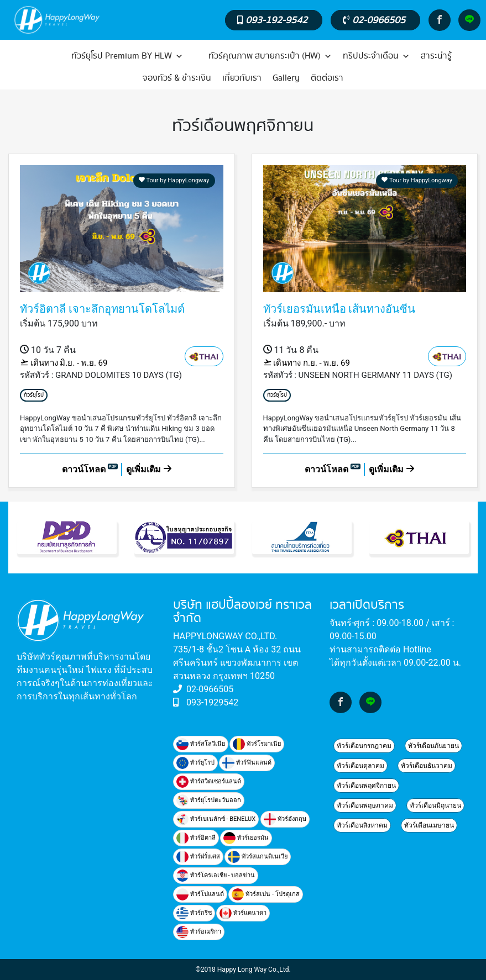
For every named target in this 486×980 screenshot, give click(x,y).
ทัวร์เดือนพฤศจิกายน (366, 786)
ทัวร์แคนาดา (243, 913)
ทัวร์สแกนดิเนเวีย (258, 857)
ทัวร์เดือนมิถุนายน (435, 805)
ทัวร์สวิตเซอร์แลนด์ (209, 782)
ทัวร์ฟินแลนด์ (247, 763)
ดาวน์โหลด (91, 469)
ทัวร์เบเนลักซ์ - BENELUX (216, 819)
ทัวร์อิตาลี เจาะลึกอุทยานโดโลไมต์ (102, 309)
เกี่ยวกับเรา (242, 78)
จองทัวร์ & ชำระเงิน (177, 78)
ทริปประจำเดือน (376, 56)
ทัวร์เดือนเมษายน (429, 825)
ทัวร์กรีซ (194, 913)
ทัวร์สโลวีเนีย (201, 744)
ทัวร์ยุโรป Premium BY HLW (127, 56)
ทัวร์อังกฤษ (285, 819)
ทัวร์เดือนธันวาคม (427, 766)
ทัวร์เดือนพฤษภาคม (365, 805)
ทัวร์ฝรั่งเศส (198, 857)
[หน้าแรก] (40, 56)
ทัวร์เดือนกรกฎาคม (364, 746)
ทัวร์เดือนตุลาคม (360, 766)
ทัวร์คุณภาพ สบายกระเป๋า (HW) (270, 56)
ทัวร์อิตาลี (196, 838)
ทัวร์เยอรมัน (246, 838)
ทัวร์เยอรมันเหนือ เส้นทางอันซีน (339, 309)
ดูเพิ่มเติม (149, 469)
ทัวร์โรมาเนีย (257, 744)
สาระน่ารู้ (436, 56)
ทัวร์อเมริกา (199, 932)
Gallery (286, 78)
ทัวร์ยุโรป (34, 395)
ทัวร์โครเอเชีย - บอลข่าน (216, 876)
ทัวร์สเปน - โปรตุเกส (265, 894)
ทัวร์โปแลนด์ (200, 894)
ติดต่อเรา (327, 78)
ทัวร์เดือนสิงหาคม (362, 825)
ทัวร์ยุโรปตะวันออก (209, 800)
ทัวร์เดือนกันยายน (433, 746)
